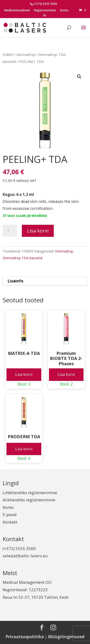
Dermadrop (26, 54)
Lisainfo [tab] (15, 281)
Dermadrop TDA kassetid (22, 258)
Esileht (8, 54)
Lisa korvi (38, 231)
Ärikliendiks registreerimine (29, 500)
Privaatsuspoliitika (25, 637)
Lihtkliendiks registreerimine (30, 493)
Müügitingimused (66, 637)
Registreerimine (45, 11)
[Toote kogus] (10, 231)
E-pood (10, 515)
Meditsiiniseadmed (17, 11)
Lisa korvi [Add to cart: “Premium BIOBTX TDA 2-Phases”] (66, 374)
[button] (79, 77)
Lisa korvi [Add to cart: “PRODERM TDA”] (24, 449)
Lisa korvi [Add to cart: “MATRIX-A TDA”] (24, 374)
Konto (64, 11)
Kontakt (10, 522)
